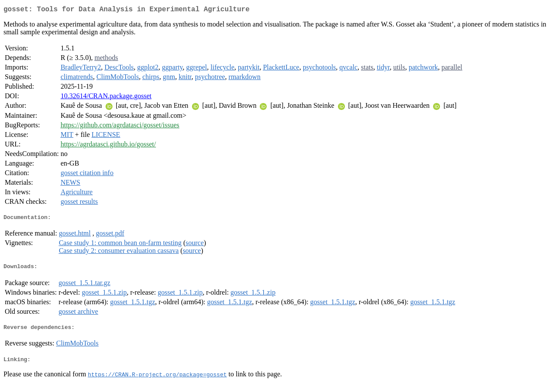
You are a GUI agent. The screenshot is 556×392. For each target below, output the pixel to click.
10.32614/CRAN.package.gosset (106, 98)
